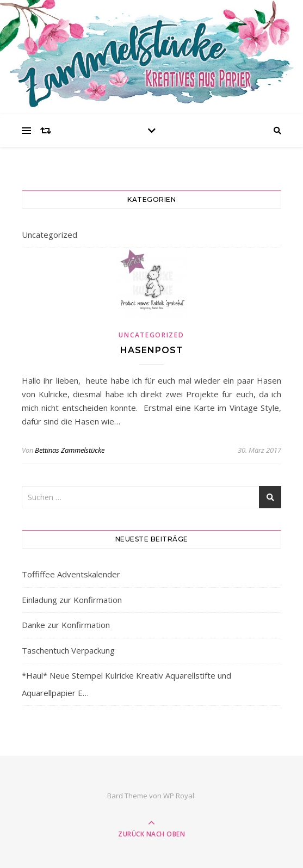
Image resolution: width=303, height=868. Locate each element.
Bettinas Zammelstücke (70, 450)
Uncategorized (50, 235)
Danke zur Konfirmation (66, 625)
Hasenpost (152, 350)
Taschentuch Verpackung (68, 650)
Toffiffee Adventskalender (71, 574)
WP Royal (179, 796)
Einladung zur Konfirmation (72, 600)
